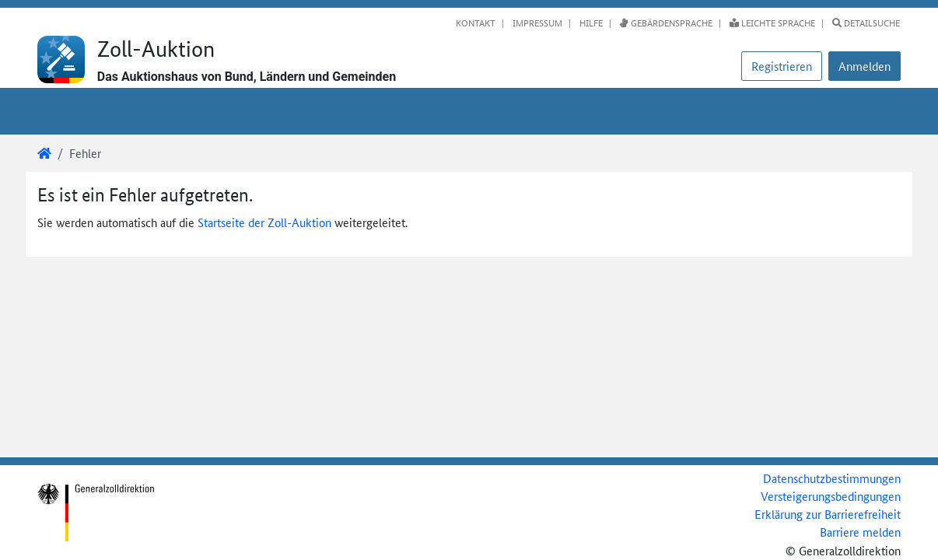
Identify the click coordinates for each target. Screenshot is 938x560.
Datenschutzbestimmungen (832, 478)
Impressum (536, 23)
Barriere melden (860, 532)
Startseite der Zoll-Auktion (264, 222)
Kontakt (476, 23)
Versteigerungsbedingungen (831, 496)
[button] (864, 66)
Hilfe (590, 23)
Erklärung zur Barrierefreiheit (828, 514)
